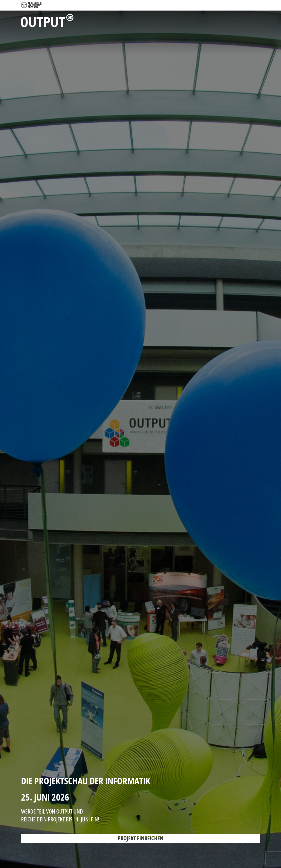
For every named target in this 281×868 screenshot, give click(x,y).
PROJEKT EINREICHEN (140, 838)
